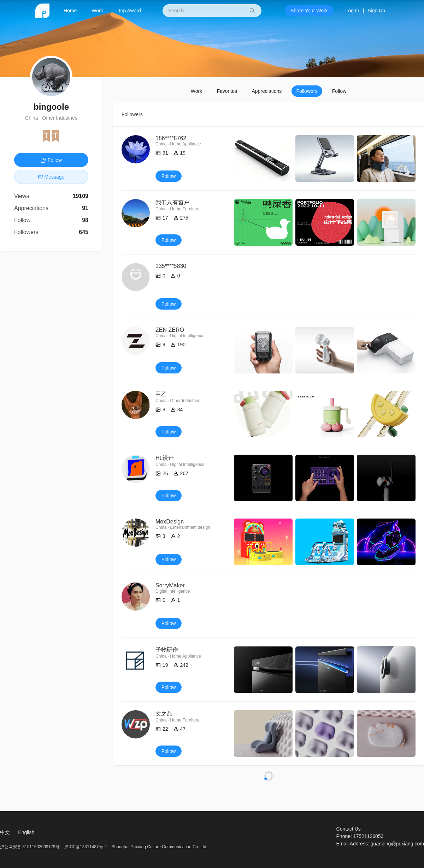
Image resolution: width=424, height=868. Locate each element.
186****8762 (171, 138)
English (26, 832)
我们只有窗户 (172, 202)
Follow (339, 91)
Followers (307, 91)
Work (97, 11)
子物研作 (167, 650)
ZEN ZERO (170, 330)
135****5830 (171, 266)
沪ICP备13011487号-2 (86, 847)
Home (70, 11)
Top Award (129, 11)
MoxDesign (170, 522)
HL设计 (165, 458)
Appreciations (267, 91)
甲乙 (161, 394)
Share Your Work (309, 11)
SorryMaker (170, 585)
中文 (5, 832)
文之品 (164, 714)
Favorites (227, 91)
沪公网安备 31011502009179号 (30, 847)
